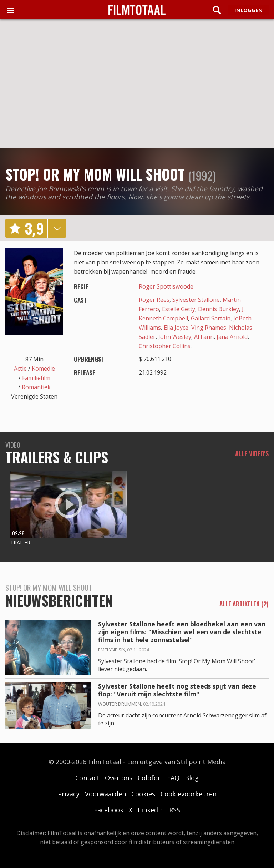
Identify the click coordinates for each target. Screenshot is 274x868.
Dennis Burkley (219, 309)
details (57, 228)
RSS (175, 810)
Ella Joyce (176, 328)
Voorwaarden (105, 794)
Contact (87, 778)
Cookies (143, 794)
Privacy (69, 794)
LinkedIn (151, 810)
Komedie (43, 369)
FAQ (173, 778)
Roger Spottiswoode (166, 286)
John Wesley (175, 337)
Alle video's (252, 453)
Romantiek (36, 387)
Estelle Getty (179, 309)
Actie (20, 369)
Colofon (150, 778)
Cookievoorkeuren (189, 794)
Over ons (119, 778)
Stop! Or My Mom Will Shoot (95, 174)
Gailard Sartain (211, 318)
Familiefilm (36, 378)
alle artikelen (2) (244, 604)
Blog (192, 778)
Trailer (20, 542)
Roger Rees (154, 300)
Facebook (109, 810)
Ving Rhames (209, 328)
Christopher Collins (165, 346)
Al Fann (204, 337)
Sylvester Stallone (196, 300)
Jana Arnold (232, 337)
